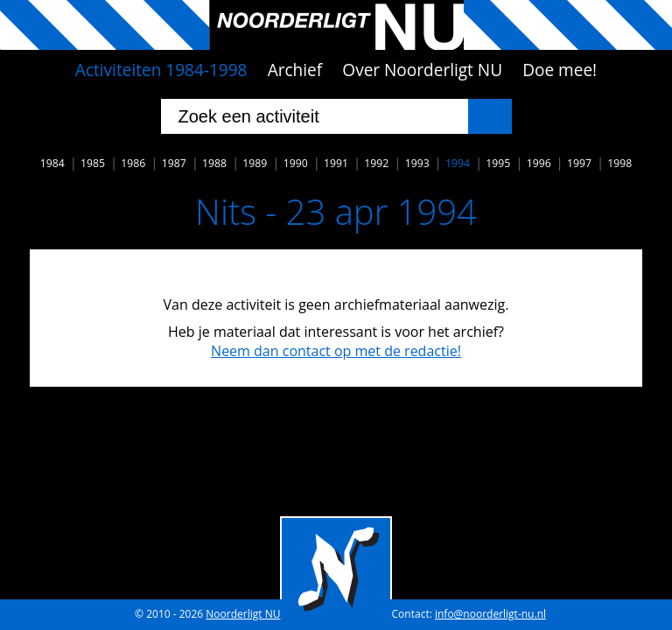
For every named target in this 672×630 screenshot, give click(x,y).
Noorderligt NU (243, 614)
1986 (133, 163)
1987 (174, 163)
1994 (458, 163)
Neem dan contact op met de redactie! (336, 351)
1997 (579, 163)
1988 (214, 163)
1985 (93, 163)
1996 (539, 163)
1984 (52, 163)
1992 (376, 163)
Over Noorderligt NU (422, 70)
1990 (296, 163)
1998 (619, 163)
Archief (295, 70)
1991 (336, 163)
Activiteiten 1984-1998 (161, 70)
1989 (255, 163)
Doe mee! (560, 70)
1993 (417, 163)
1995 (498, 163)
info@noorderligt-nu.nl (490, 614)
